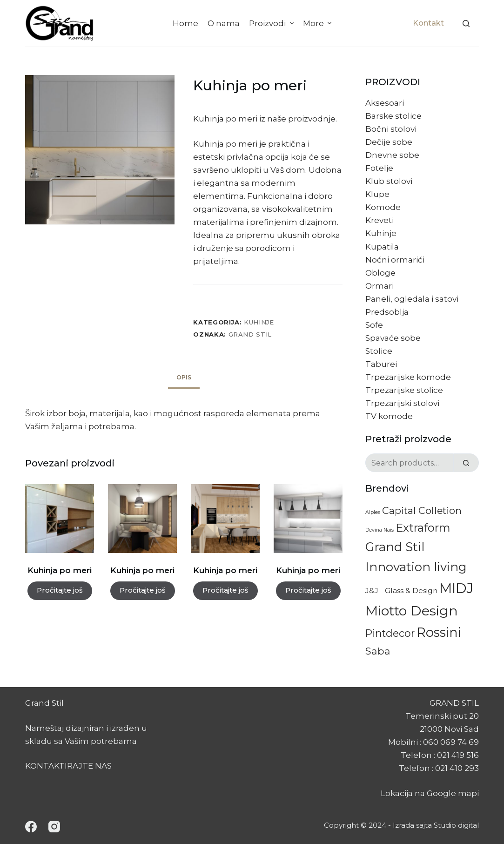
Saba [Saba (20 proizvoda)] (378, 651)
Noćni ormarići (395, 260)
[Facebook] (31, 827)
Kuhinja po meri (60, 570)
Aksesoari (385, 103)
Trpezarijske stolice (404, 390)
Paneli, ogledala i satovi (412, 299)
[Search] (466, 24)
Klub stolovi (389, 181)
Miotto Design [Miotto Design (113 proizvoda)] (412, 611)
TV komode (389, 416)
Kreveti (380, 220)
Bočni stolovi (391, 129)
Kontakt (428, 23)
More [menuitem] (318, 23)
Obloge (380, 273)
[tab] (184, 378)
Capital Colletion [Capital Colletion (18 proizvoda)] (422, 510)
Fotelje (379, 168)
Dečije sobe (389, 142)
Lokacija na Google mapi (430, 793)
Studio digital (456, 825)
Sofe (374, 325)
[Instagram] (54, 827)
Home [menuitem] (185, 23)
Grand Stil (250, 334)
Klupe (377, 194)
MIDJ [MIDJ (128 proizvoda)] (456, 588)
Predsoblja (387, 312)
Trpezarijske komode (408, 377)
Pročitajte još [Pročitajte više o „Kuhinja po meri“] (60, 590)
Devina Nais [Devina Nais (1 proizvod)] (380, 530)
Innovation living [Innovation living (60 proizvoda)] (416, 567)
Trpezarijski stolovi (402, 403)
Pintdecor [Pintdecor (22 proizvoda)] (390, 633)
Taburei (381, 364)
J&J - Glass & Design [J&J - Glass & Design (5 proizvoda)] (401, 591)
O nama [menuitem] (224, 23)
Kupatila (382, 247)
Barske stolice (393, 116)
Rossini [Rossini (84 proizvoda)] (439, 632)
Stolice (379, 351)
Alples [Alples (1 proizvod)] (373, 512)
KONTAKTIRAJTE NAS (68, 766)
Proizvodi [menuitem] (272, 23)
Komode (383, 207)
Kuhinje (259, 322)
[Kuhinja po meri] (60, 519)
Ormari (380, 286)
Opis (184, 377)
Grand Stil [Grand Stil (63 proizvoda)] (395, 547)
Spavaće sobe (393, 338)
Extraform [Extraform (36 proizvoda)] (423, 528)
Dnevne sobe (392, 155)
